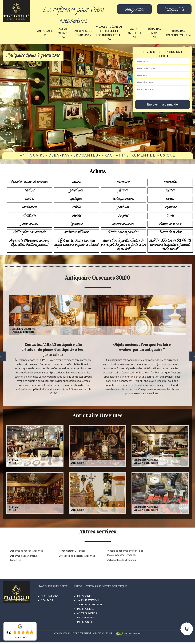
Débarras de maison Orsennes (27, 551)
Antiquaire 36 (45, 33)
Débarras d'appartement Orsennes (23, 558)
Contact (47, 600)
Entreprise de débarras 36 (83, 33)
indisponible (135, 10)
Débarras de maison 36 (154, 33)
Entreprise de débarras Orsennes (77, 556)
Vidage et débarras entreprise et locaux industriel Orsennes (125, 553)
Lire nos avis (20, 637)
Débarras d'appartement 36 (178, 33)
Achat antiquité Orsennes (122, 560)
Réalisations (50, 596)
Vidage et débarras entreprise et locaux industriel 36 (109, 33)
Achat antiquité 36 (134, 33)
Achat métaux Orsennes (72, 551)
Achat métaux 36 (63, 33)
